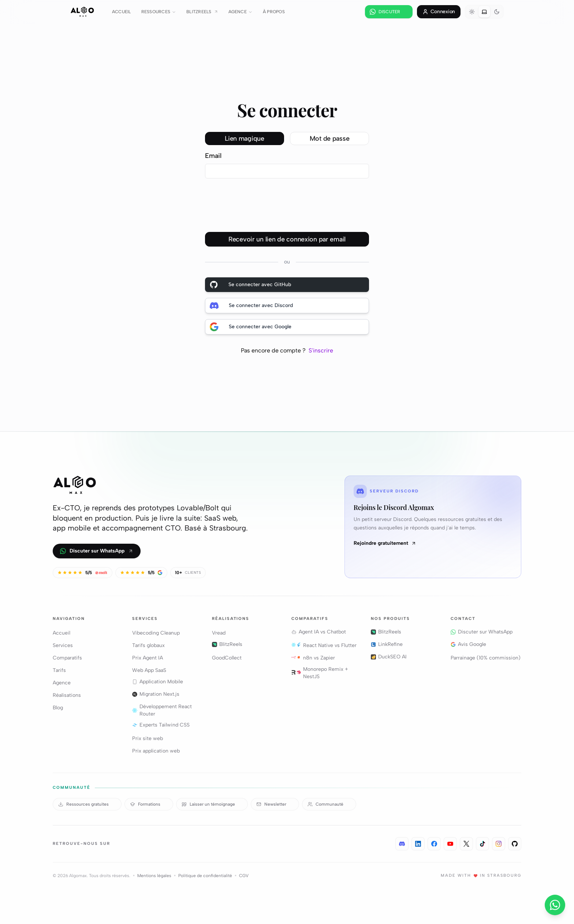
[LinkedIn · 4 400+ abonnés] (418, 844)
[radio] (472, 12)
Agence (241, 12)
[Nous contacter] (555, 905)
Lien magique (245, 138)
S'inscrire (321, 350)
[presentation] (261, 209)
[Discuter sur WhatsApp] (389, 12)
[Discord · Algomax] (402, 844)
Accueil (122, 12)
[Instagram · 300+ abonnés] (499, 844)
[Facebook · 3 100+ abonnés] (434, 844)
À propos (274, 12)
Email (213, 156)
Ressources (159, 12)
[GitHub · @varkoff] (515, 844)
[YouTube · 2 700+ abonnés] (450, 844)
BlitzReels (202, 12)
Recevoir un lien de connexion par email (287, 239)
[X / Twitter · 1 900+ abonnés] (466, 844)
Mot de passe (330, 138)
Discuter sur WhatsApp (97, 551)
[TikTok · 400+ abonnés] (482, 844)
